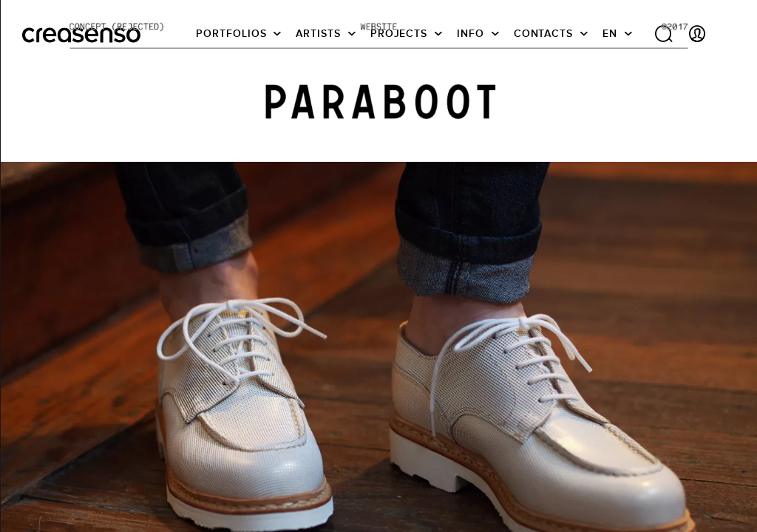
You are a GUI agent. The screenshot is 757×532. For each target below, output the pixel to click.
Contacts (543, 33)
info (471, 33)
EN (610, 33)
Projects (399, 33)
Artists (318, 33)
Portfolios (231, 33)
